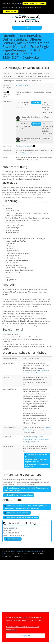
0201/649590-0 (24, 8)
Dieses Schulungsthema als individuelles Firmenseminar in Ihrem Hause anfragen (26, 489)
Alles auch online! (11, 11)
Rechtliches (19, 556)
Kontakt (41, 554)
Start (5, 554)
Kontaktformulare (13, 539)
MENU (27, 28)
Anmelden (36, 103)
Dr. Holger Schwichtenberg (33, 551)
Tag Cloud (22, 554)
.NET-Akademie (16, 4)
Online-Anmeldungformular (24, 146)
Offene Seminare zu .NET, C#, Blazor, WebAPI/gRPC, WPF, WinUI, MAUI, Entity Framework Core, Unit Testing (26, 507)
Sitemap (32, 554)
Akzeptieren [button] (25, 636)
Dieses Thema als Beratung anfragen (19, 495)
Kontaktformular (35, 8)
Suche (12, 554)
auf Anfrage (25, 153)
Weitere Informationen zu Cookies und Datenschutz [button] (23, 628)
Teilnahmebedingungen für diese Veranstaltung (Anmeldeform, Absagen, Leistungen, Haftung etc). (36, 439)
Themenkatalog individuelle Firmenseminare (21, 517)
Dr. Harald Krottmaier (23, 85)
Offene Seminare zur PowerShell (17, 513)
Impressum (7, 556)
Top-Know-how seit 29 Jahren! (34, 4)
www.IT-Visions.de (17, 551)
